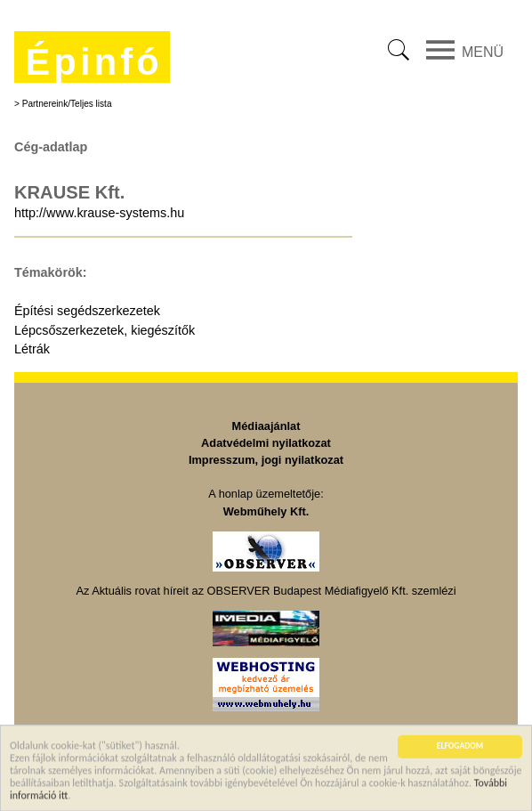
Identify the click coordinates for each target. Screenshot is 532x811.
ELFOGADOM (460, 747)
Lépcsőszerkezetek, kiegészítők (105, 330)
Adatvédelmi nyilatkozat (266, 443)
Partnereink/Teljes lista (67, 104)
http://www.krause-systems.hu (99, 213)
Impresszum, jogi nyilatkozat (266, 460)
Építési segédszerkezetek (87, 311)
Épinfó (93, 62)
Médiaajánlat (266, 426)
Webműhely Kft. (266, 511)
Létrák (32, 349)
